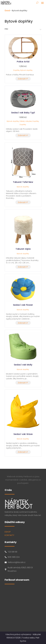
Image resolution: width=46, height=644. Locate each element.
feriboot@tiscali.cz (17, 562)
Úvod (7, 11)
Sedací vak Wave (23, 434)
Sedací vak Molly (23, 365)
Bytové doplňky (26, 70)
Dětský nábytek (26, 121)
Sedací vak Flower (23, 305)
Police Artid (23, 62)
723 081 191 (12, 552)
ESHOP (8, 532)
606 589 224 (14, 557)
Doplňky (16, 70)
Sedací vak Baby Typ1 (23, 113)
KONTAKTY (9, 535)
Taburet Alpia (23, 249)
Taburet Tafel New (23, 182)
